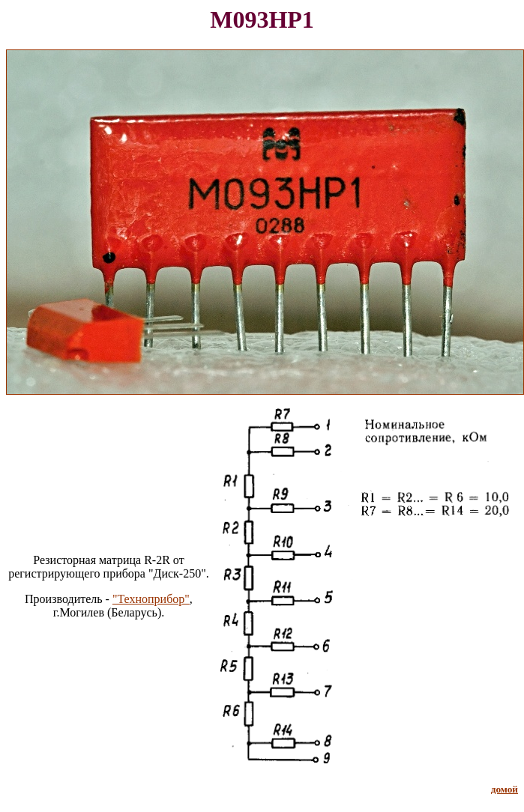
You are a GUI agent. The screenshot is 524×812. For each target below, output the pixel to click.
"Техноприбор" (151, 599)
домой (505, 789)
